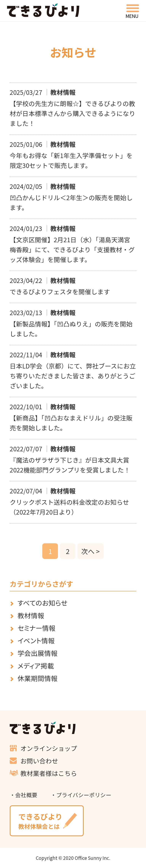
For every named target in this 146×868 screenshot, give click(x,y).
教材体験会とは (47, 821)
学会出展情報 (38, 653)
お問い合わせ (39, 761)
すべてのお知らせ (43, 603)
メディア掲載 (36, 666)
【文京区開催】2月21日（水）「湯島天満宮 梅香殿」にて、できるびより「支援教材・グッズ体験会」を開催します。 (73, 249)
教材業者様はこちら (49, 773)
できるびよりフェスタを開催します (60, 291)
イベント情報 (36, 641)
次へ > (90, 551)
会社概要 (26, 795)
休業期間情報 (38, 678)
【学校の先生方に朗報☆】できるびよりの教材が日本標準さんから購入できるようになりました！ (73, 113)
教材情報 (31, 615)
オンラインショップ (49, 748)
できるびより (43, 10)
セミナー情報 (36, 628)
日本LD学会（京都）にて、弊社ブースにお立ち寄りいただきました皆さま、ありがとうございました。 (73, 376)
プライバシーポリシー (84, 795)
